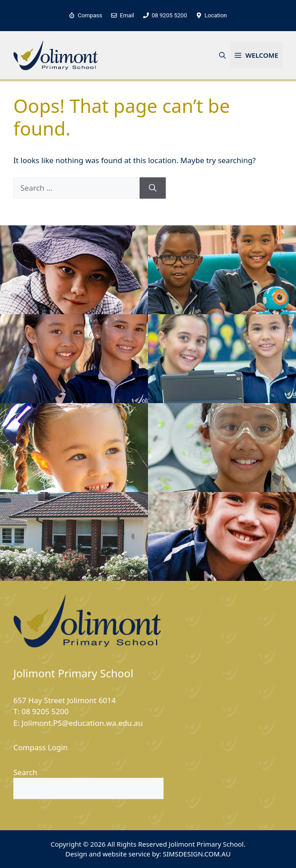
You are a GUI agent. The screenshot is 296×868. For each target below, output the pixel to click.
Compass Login (40, 747)
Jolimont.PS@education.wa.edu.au (82, 723)
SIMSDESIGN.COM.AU (196, 854)
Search (25, 772)
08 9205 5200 (45, 711)
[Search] (153, 188)
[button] (222, 55)
